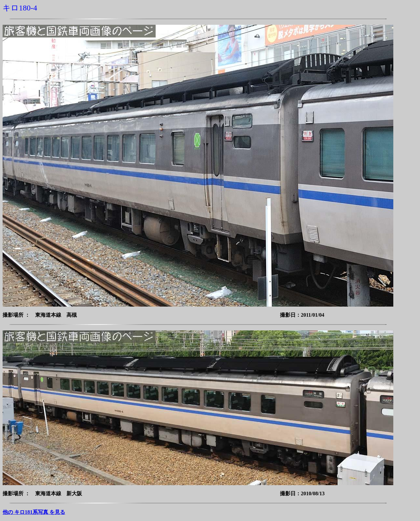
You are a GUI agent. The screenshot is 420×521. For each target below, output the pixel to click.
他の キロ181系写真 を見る (34, 512)
